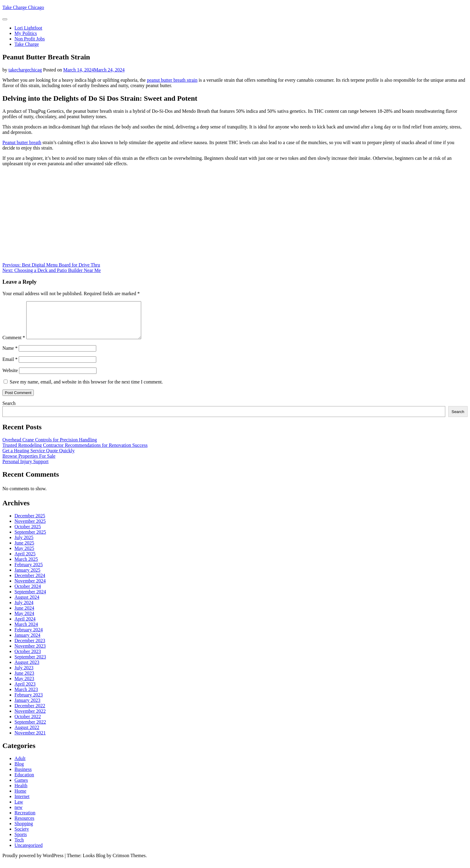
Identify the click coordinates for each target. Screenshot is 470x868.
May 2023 (24, 686)
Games (21, 787)
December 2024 (30, 583)
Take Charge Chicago (23, 7)
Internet (22, 804)
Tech (19, 847)
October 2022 (28, 724)
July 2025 (24, 545)
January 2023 (27, 707)
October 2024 (28, 593)
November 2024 (30, 588)
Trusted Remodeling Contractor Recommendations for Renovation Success (75, 452)
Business (23, 776)
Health (21, 793)
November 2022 (30, 718)
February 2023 (29, 702)
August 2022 (27, 735)
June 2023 (24, 680)
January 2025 (27, 577)
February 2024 (29, 637)
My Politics (26, 33)
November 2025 (30, 528)
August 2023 (27, 669)
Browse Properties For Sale (29, 463)
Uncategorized (29, 852)
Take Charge (27, 44)
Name (10, 355)
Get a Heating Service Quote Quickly (38, 458)
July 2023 (24, 675)
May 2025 (24, 556)
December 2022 (30, 713)
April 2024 (25, 626)
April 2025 (25, 561)
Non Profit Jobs (30, 39)
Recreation (25, 820)
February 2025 (29, 572)
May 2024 (24, 621)
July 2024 (24, 610)
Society (22, 836)
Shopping (24, 831)
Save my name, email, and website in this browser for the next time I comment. (86, 389)
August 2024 (27, 604)
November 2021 (30, 740)
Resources (24, 825)
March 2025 (26, 566)
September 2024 (30, 599)
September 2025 (30, 539)
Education (24, 782)
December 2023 (30, 648)
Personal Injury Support (25, 469)
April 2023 (25, 691)
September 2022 (30, 729)
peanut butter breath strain (172, 80)
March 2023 (26, 697)
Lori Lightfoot (28, 28)
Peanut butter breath (22, 142)
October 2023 (28, 659)
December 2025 (30, 523)
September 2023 (30, 664)
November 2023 (30, 653)
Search (9, 410)
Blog (19, 771)
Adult (20, 766)
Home (20, 798)
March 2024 (26, 631)
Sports (21, 842)
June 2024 (24, 615)
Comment (14, 345)
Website (10, 378)
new (19, 814)
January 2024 (27, 642)
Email (10, 366)
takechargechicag (25, 70)
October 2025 (28, 534)
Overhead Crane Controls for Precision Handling (50, 447)
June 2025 (24, 550)
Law (19, 809)
